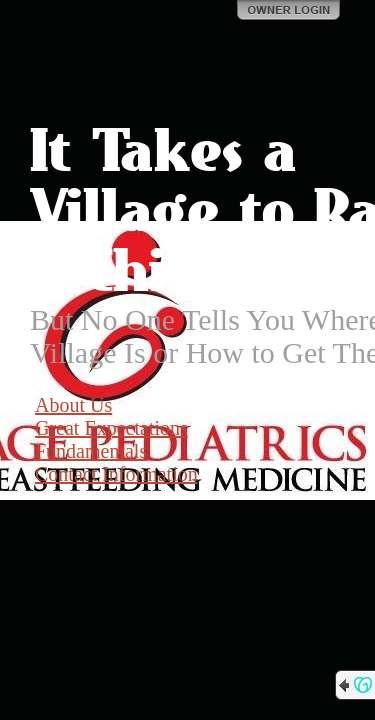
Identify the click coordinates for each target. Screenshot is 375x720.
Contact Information (116, 474)
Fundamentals (91, 451)
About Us (73, 405)
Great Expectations (111, 428)
